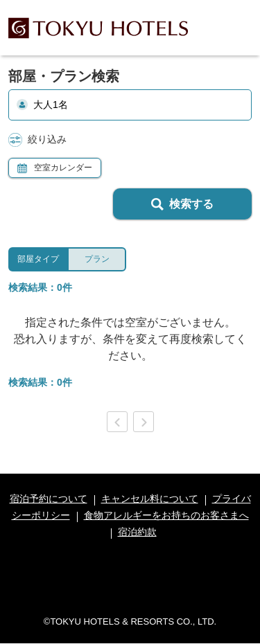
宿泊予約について (49, 499)
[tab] (38, 259)
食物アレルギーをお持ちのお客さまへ (166, 515)
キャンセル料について (150, 499)
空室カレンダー (55, 168)
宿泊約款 (137, 532)
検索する (182, 204)
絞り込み (37, 140)
